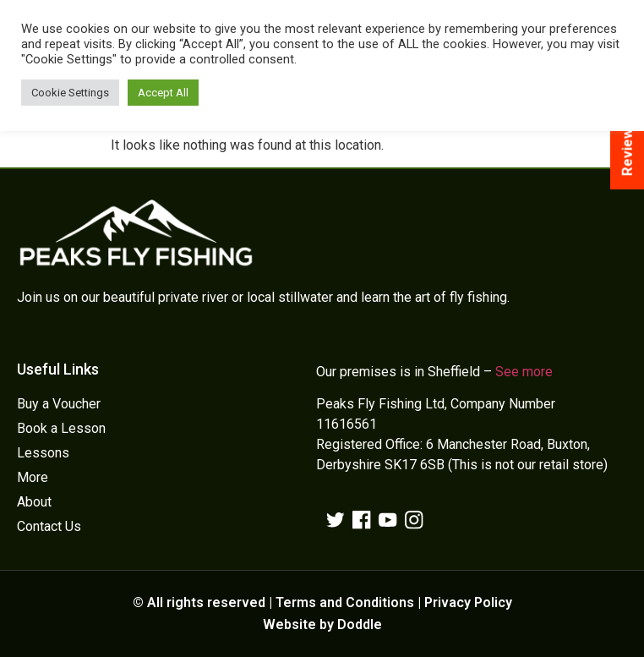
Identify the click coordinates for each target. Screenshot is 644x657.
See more (524, 372)
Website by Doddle (322, 624)
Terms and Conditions (345, 602)
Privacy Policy (468, 602)
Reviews (627, 149)
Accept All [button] (163, 93)
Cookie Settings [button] (70, 93)
